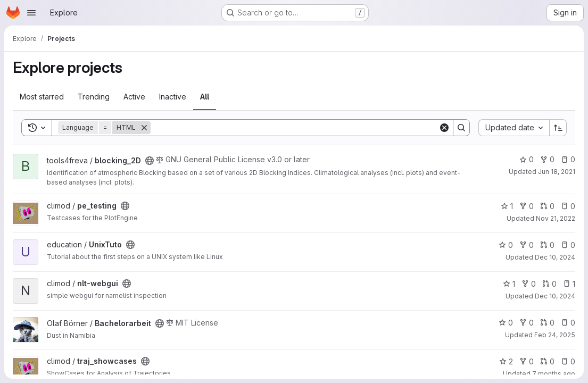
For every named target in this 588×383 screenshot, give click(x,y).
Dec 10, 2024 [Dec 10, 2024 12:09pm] (555, 257)
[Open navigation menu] (31, 13)
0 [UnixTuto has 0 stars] (506, 245)
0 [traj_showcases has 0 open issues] (568, 361)
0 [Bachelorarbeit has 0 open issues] (568, 323)
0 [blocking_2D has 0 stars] (527, 159)
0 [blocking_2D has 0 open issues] (568, 159)
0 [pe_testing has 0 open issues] (568, 206)
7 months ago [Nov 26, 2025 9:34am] (554, 374)
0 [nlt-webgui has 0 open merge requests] (549, 284)
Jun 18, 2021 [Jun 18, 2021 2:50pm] (557, 172)
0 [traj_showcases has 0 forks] (527, 361)
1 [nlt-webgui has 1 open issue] (569, 284)
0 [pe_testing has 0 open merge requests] (547, 206)
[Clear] (444, 128)
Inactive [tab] (173, 97)
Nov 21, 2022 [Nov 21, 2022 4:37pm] (556, 218)
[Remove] (144, 128)
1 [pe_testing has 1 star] (507, 206)
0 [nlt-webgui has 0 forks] (529, 284)
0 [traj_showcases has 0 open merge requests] (547, 361)
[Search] (295, 128)
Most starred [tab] (42, 97)
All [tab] (205, 97)
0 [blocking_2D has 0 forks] (547, 159)
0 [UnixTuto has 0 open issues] (568, 245)
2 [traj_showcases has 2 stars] (506, 361)
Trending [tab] (94, 97)
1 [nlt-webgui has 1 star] (509, 284)
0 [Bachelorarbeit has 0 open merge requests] (547, 323)
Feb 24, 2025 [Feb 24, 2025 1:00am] (555, 335)
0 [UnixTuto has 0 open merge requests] (547, 245)
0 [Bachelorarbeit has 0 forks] (527, 323)
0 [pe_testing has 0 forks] (527, 206)
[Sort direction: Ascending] (558, 128)
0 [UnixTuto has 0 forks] (527, 245)
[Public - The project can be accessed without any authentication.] (150, 161)
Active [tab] (134, 97)
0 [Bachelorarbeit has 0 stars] (506, 323)
